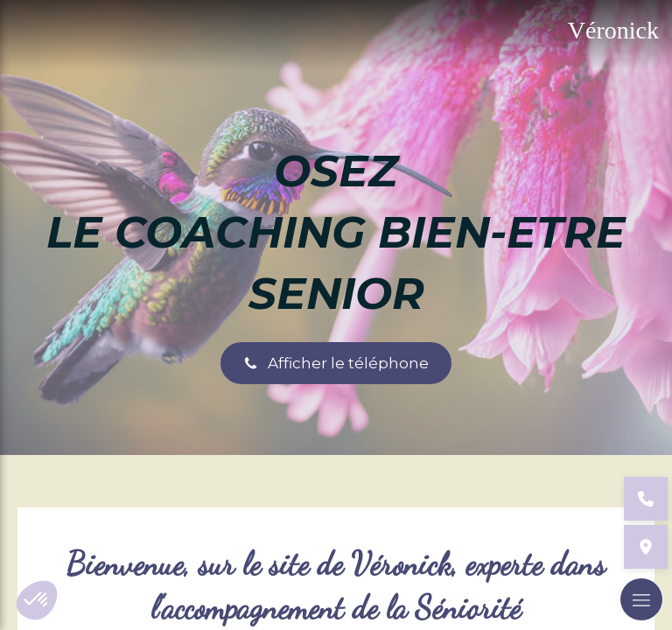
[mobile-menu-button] (641, 599)
